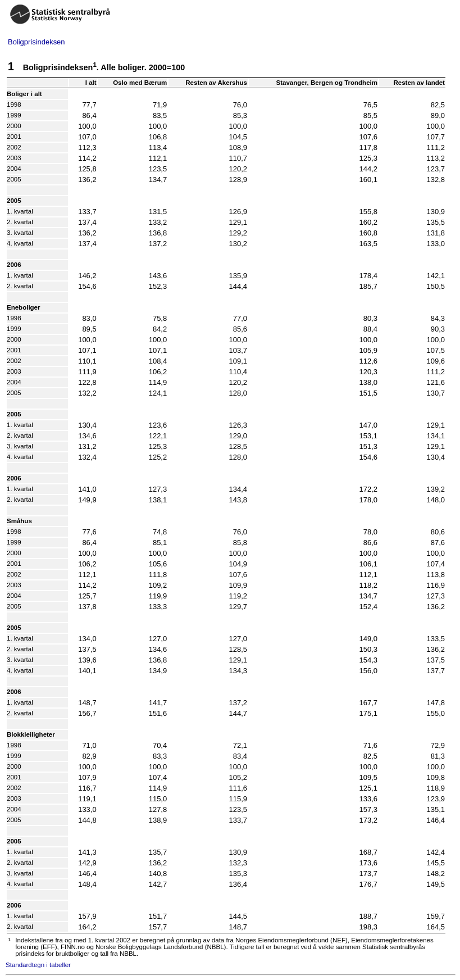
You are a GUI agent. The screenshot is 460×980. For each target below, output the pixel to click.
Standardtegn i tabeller (38, 965)
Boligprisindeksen (37, 42)
